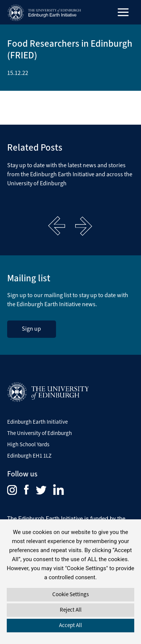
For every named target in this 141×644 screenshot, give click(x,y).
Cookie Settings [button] (70, 594)
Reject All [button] (71, 610)
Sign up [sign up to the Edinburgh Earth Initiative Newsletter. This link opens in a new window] (31, 329)
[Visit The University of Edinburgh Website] (48, 391)
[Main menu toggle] (123, 12)
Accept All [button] (70, 625)
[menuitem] (15, 490)
